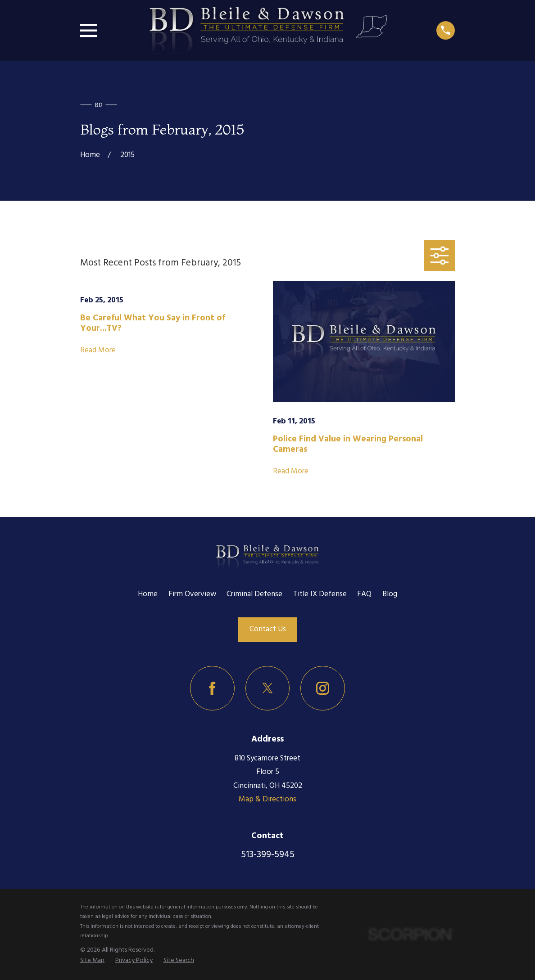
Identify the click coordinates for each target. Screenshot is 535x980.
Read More (98, 351)
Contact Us (268, 629)
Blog (390, 594)
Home (148, 594)
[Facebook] (212, 688)
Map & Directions (267, 799)
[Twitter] (268, 688)
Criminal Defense (254, 594)
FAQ (364, 594)
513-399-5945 (268, 855)
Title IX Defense (320, 594)
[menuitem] (92, 961)
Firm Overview (192, 594)
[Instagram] (323, 688)
